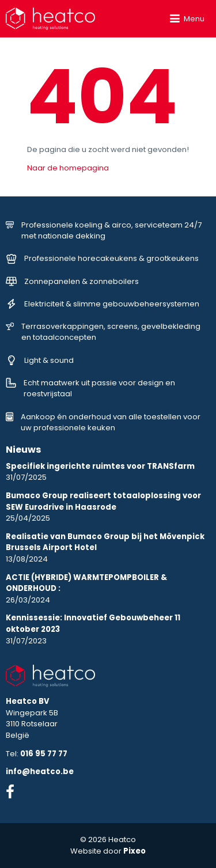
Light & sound (40, 360)
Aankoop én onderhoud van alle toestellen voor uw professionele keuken (103, 422)
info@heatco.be (40, 772)
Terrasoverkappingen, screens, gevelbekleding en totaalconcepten (103, 332)
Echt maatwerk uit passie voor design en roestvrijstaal (90, 388)
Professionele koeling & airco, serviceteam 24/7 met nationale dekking (104, 231)
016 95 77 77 (44, 754)
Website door (108, 851)
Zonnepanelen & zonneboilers (73, 281)
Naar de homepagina (68, 168)
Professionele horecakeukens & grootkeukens (103, 258)
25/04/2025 (103, 507)
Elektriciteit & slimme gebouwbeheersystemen (103, 304)
